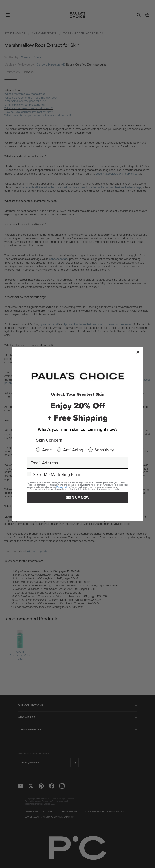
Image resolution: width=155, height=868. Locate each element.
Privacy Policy (63, 487)
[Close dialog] (138, 352)
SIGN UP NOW (77, 498)
